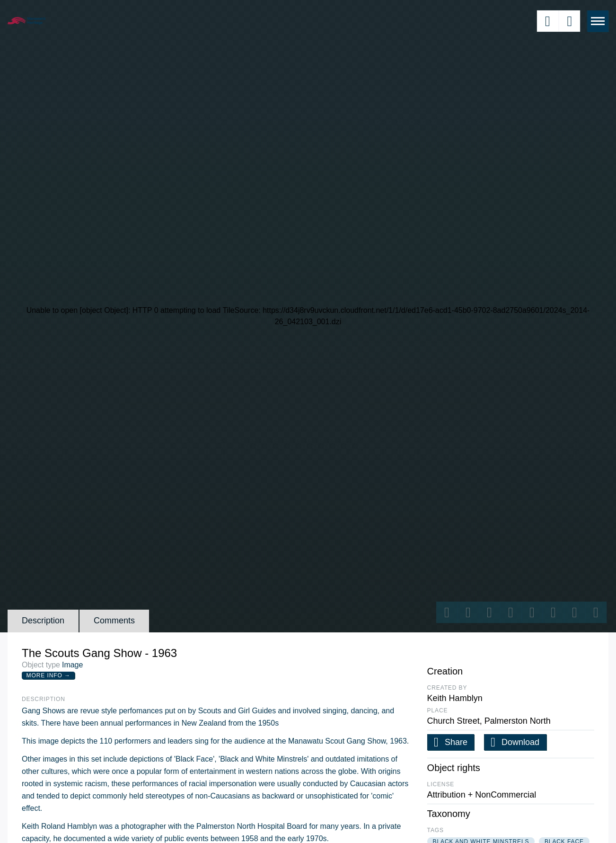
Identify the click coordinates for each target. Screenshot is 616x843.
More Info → (48, 675)
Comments (114, 621)
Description (43, 621)
